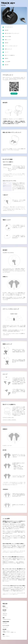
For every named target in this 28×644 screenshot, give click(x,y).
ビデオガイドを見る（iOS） (8, 418)
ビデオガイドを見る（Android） (9, 420)
